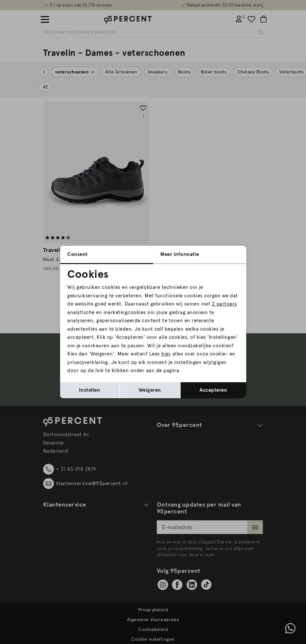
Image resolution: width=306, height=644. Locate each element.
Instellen (90, 390)
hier (166, 354)
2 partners (225, 304)
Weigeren (150, 390)
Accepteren (213, 390)
